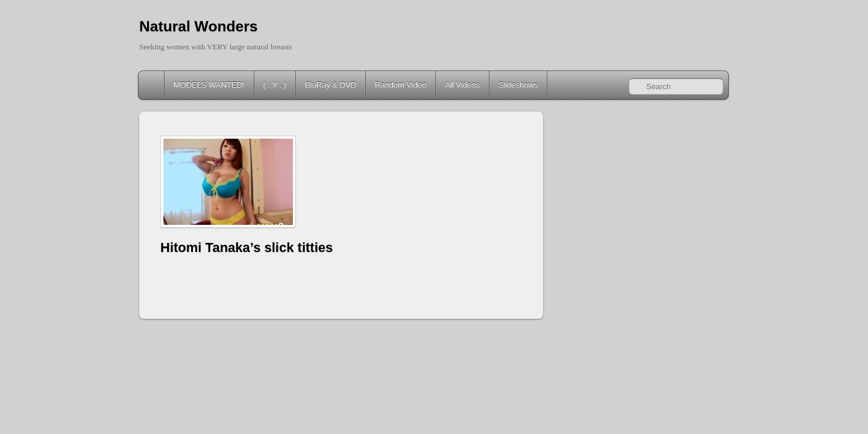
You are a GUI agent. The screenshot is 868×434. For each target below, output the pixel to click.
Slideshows (518, 85)
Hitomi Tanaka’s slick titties (247, 247)
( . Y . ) (275, 85)
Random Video (401, 85)
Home (153, 85)
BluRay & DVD (331, 85)
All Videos (462, 85)
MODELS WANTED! (209, 85)
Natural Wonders (198, 26)
